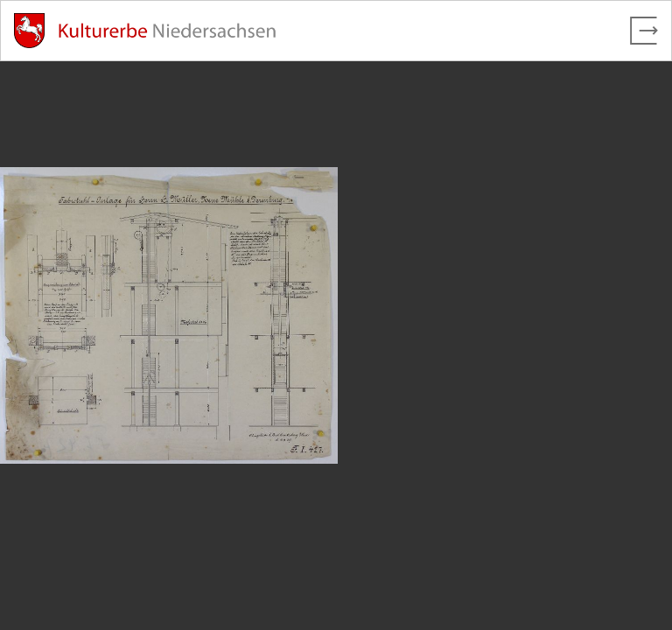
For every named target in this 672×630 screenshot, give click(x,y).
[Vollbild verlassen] (644, 31)
